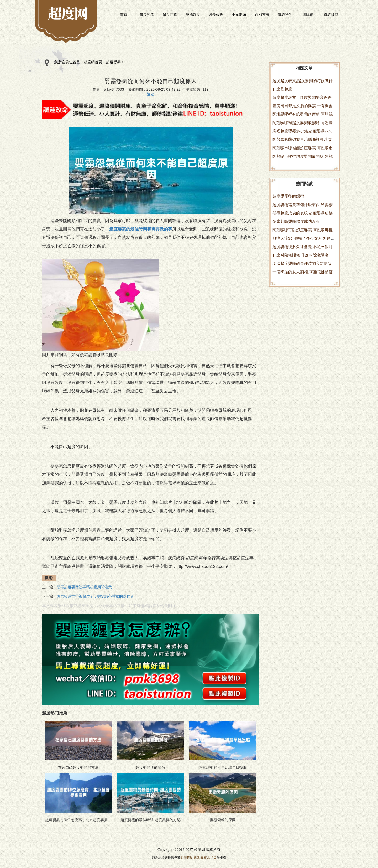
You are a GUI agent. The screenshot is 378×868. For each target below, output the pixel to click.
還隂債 (308, 14)
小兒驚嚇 (239, 14)
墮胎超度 (193, 14)
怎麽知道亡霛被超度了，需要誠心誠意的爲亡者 (95, 596)
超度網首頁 (93, 62)
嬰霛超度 (187, 857)
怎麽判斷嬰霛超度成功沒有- (297, 221)
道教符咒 (285, 14)
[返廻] (151, 94)
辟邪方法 (262, 14)
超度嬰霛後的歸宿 (288, 196)
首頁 (124, 14)
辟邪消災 (210, 857)
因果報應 (216, 14)
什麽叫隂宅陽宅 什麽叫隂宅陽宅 (301, 255)
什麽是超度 (282, 89)
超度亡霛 (170, 14)
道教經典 (331, 14)
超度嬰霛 (147, 14)
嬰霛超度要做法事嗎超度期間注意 (84, 587)
